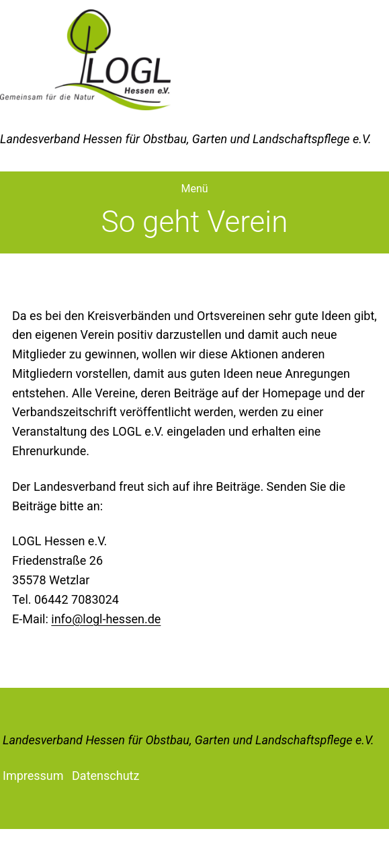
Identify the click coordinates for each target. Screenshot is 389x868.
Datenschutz (105, 776)
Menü (194, 189)
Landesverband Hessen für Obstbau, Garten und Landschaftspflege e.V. (188, 740)
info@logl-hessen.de (106, 619)
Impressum (33, 776)
